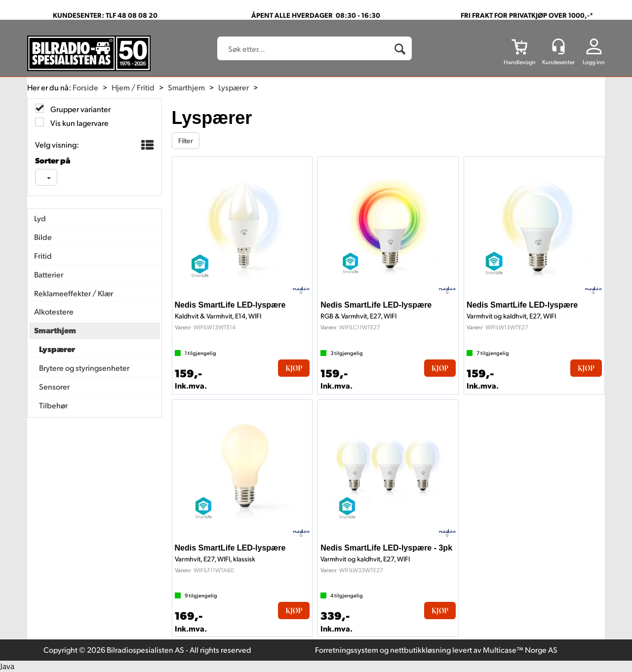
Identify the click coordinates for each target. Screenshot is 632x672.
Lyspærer (234, 87)
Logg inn (594, 62)
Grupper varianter (80, 109)
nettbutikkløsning (420, 650)
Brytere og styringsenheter (84, 368)
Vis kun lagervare (79, 123)
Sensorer (54, 386)
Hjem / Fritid (133, 87)
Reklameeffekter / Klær (74, 293)
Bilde (43, 237)
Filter (186, 140)
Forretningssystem (347, 650)
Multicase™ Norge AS (520, 650)
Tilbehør (53, 405)
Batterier (49, 274)
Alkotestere (54, 311)
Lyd (40, 218)
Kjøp (294, 368)
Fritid (43, 256)
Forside (85, 87)
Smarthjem (186, 87)
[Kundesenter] (558, 46)
